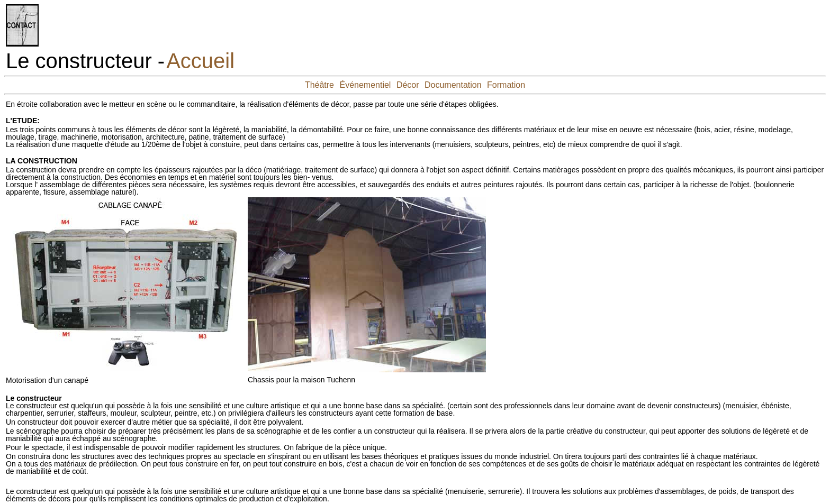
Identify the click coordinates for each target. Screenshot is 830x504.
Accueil (200, 61)
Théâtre (319, 85)
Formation (506, 85)
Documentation (453, 85)
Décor (408, 85)
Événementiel (365, 85)
